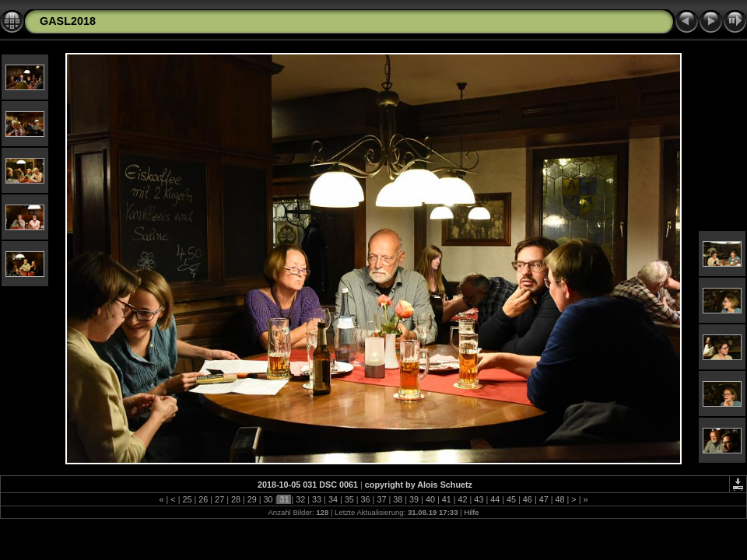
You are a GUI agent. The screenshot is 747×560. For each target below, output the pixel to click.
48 (560, 499)
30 (268, 499)
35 (349, 499)
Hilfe (471, 512)
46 (528, 499)
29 (252, 499)
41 (447, 499)
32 (300, 499)
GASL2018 (68, 21)
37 (381, 499)
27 (219, 499)
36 (366, 499)
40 (430, 499)
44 (495, 499)
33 (317, 499)
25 (187, 499)
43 (479, 499)
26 (203, 499)
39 (414, 499)
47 (544, 499)
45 (511, 499)
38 (398, 499)
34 (333, 499)
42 (463, 499)
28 (236, 499)
